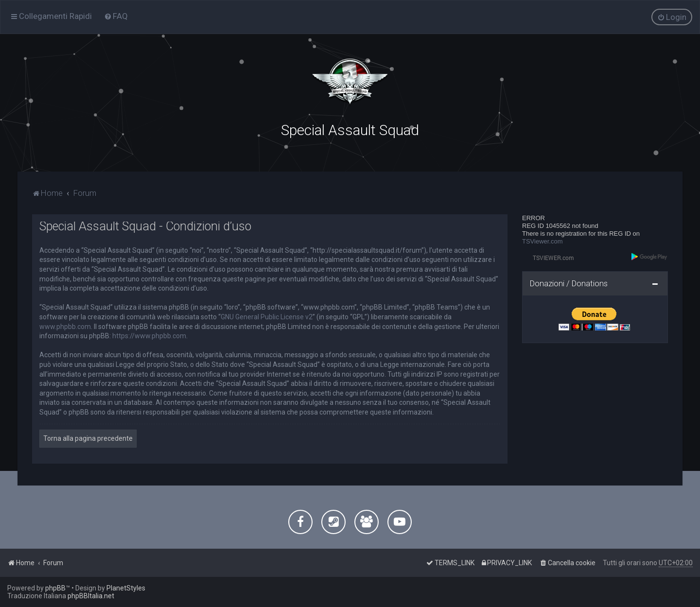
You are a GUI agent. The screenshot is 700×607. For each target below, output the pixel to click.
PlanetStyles (126, 588)
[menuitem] (116, 16)
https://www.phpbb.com (149, 335)
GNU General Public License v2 (267, 316)
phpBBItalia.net (91, 596)
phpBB (55, 588)
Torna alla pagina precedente (88, 438)
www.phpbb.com (65, 326)
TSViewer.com (542, 241)
